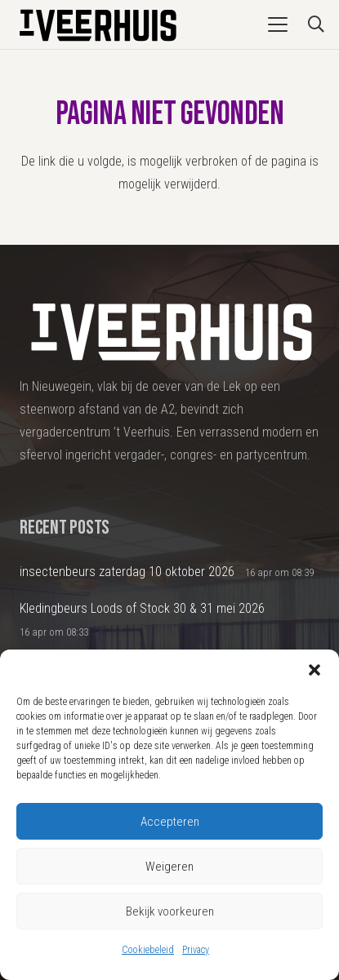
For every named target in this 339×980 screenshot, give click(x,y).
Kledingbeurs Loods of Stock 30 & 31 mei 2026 (142, 608)
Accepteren (170, 822)
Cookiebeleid (148, 950)
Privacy (196, 950)
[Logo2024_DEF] (97, 24)
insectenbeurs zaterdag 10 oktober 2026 (127, 572)
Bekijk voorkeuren (170, 911)
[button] (314, 670)
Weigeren (169, 867)
